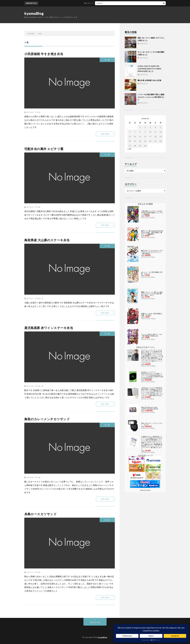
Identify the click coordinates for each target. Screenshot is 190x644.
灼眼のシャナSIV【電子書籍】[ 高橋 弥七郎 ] (152, 314)
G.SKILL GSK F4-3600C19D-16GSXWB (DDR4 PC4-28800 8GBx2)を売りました (149, 69)
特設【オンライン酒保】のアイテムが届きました (104, 3)
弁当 (39, 112)
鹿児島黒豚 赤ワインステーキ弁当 (49, 328)
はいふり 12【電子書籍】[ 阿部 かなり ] (152, 273)
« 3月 (129, 149)
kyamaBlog (34, 13)
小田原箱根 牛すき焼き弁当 (44, 54)
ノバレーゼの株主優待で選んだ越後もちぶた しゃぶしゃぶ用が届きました (151, 97)
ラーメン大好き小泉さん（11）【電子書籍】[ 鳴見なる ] (152, 335)
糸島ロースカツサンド (40, 514)
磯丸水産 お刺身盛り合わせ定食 (149, 80)
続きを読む (105, 134)
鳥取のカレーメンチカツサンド (47, 419)
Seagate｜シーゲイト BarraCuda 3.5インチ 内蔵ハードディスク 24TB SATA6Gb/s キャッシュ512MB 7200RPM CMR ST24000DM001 (152, 375)
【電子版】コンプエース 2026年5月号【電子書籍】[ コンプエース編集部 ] (152, 213)
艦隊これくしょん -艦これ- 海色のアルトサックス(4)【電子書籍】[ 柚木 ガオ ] (152, 294)
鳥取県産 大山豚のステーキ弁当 (47, 240)
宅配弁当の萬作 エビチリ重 (44, 149)
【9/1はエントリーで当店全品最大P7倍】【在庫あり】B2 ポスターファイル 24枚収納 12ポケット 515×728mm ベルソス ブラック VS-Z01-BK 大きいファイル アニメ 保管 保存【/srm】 (152, 392)
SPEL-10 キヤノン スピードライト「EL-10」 (152, 424)
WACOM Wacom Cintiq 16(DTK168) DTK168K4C (150, 408)
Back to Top (95, 622)
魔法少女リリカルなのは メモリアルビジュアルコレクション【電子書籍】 (152, 252)
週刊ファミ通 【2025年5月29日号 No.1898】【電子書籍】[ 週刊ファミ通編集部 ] (152, 232)
